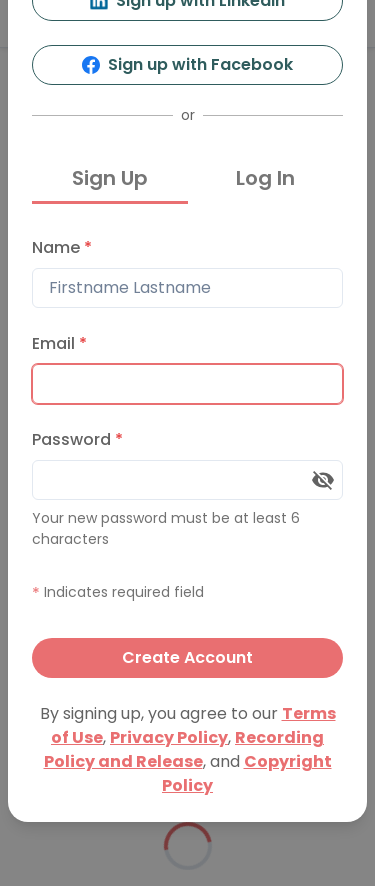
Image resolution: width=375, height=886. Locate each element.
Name (62, 247)
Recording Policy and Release (184, 749)
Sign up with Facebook (187, 64)
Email (59, 343)
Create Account (187, 657)
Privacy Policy (169, 737)
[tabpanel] (187, 453)
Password (77, 439)
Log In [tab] (265, 178)
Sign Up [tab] (110, 178)
